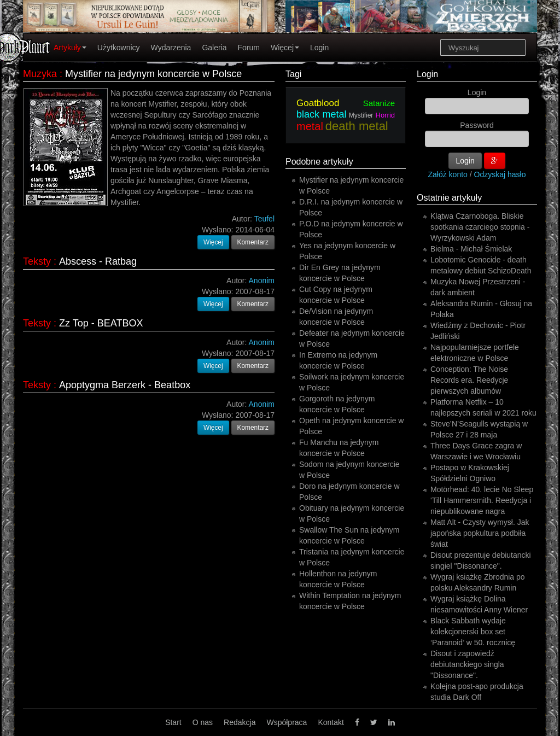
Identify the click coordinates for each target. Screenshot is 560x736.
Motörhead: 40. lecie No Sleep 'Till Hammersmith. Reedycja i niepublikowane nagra (482, 500)
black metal (321, 114)
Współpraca (287, 722)
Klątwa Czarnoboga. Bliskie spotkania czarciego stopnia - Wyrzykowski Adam (480, 227)
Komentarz (253, 242)
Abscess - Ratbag (98, 261)
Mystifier (361, 115)
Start (173, 722)
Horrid (385, 115)
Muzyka (40, 74)
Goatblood (318, 103)
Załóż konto (448, 174)
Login (319, 48)
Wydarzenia (171, 48)
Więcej (285, 48)
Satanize (379, 103)
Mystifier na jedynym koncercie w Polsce (153, 74)
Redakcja (240, 722)
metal (310, 126)
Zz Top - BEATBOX (101, 323)
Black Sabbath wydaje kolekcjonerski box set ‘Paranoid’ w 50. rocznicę (473, 632)
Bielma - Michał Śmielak (471, 249)
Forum (249, 48)
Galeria (214, 48)
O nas (203, 722)
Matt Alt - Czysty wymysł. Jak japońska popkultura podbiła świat (480, 533)
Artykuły (70, 48)
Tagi (293, 74)
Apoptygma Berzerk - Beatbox (125, 385)
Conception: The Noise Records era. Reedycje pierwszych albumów (469, 380)
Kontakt (331, 722)
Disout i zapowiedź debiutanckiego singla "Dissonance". (467, 664)
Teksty (37, 261)
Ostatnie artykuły (449, 198)
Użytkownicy (119, 48)
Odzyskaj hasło (500, 174)
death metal (357, 126)
